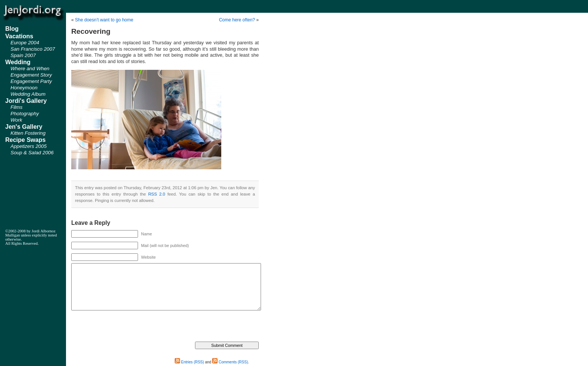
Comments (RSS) (230, 362)
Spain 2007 (23, 55)
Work (16, 120)
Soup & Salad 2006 (32, 153)
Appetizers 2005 (28, 146)
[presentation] (128, 327)
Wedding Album (28, 94)
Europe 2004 (25, 43)
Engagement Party (31, 81)
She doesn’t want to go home (104, 20)
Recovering (91, 31)
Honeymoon (24, 88)
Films (16, 107)
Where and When (30, 69)
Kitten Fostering (28, 133)
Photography (25, 114)
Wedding (18, 62)
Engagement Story (31, 75)
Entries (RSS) (189, 362)
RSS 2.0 (157, 194)
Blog (12, 29)
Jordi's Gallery (26, 101)
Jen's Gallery (24, 127)
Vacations (19, 36)
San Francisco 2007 (33, 49)
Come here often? (237, 20)
